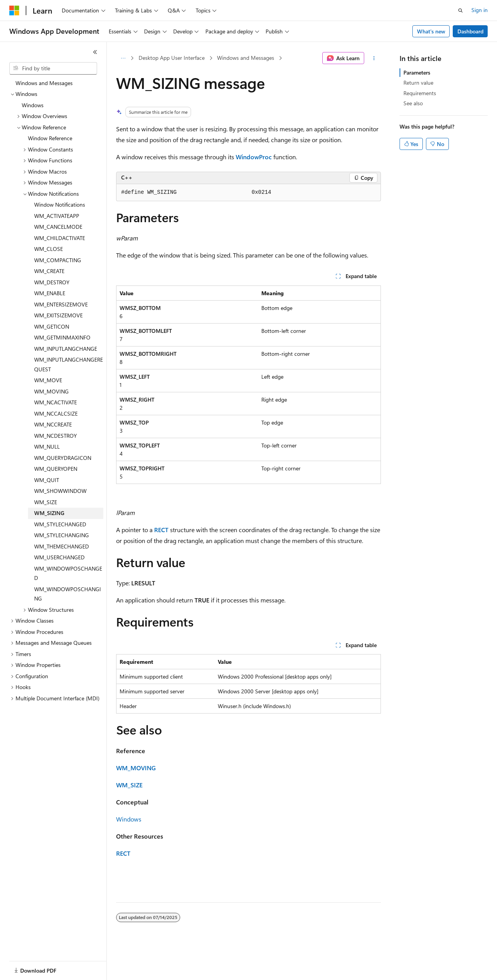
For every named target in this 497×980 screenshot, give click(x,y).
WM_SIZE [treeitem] (46, 502)
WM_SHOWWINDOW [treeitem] (60, 491)
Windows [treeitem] (33, 105)
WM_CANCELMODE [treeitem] (58, 227)
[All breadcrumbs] (123, 58)
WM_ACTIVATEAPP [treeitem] (57, 216)
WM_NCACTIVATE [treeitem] (56, 402)
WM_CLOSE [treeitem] (49, 249)
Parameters (417, 72)
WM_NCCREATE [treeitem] (53, 424)
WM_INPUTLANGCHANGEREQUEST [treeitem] (69, 364)
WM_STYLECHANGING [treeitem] (62, 535)
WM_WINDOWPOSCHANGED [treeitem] (68, 573)
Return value (418, 83)
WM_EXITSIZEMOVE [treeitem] (58, 315)
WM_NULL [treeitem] (47, 446)
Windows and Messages (246, 58)
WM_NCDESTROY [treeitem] (56, 436)
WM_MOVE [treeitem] (48, 380)
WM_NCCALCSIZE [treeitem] (56, 413)
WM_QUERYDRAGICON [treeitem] (63, 458)
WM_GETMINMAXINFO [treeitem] (62, 337)
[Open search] (461, 10)
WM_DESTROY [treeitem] (52, 282)
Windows (129, 819)
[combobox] (53, 68)
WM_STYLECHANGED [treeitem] (60, 524)
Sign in (480, 10)
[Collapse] (95, 52)
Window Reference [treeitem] (50, 138)
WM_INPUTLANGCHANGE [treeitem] (66, 349)
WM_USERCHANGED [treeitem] (59, 557)
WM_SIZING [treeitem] (49, 513)
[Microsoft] (14, 10)
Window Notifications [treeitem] (60, 205)
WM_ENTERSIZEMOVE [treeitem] (61, 304)
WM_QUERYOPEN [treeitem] (56, 469)
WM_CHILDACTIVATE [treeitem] (60, 238)
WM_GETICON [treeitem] (52, 326)
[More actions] (374, 58)
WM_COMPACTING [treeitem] (58, 260)
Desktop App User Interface (172, 58)
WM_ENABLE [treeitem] (50, 293)
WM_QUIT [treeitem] (47, 480)
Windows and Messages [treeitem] (44, 83)
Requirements (420, 93)
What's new (431, 31)
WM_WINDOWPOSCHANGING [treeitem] (68, 594)
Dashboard (470, 31)
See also (413, 103)
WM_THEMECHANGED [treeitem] (62, 546)
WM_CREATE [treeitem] (49, 271)
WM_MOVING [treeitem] (51, 391)
